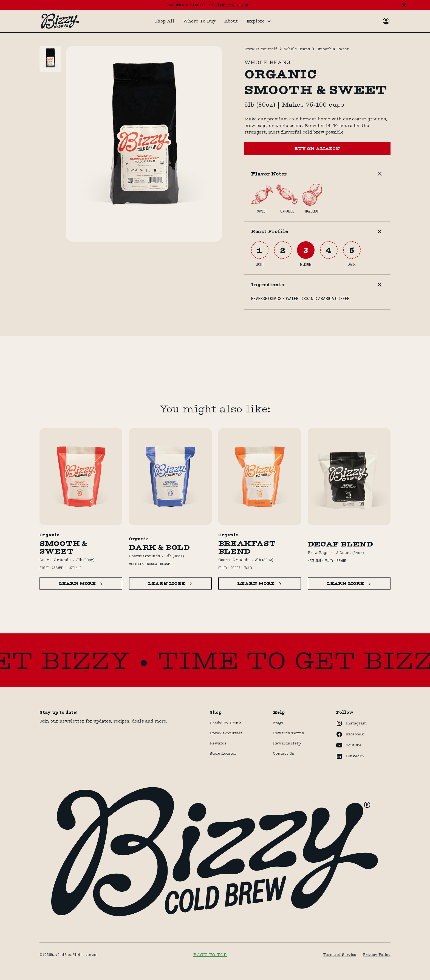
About (231, 21)
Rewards (218, 743)
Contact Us (283, 753)
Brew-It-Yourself (226, 733)
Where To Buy (199, 21)
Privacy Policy (377, 954)
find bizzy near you (231, 5)
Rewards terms (288, 733)
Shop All (164, 21)
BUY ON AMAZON (317, 148)
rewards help (287, 743)
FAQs (278, 723)
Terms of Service (340, 954)
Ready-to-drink (225, 723)
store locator (223, 753)
